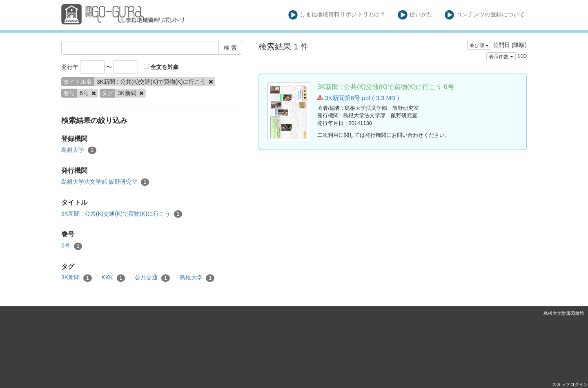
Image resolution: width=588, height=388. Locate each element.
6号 (72, 246)
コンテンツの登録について (485, 15)
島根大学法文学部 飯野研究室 (105, 182)
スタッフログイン (570, 384)
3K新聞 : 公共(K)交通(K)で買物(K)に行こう (122, 214)
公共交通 (152, 278)
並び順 (479, 45)
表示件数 (501, 57)
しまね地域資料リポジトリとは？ (337, 15)
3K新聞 (77, 278)
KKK (114, 278)
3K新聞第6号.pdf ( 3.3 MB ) (358, 98)
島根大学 (79, 150)
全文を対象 (161, 67)
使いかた (415, 15)
